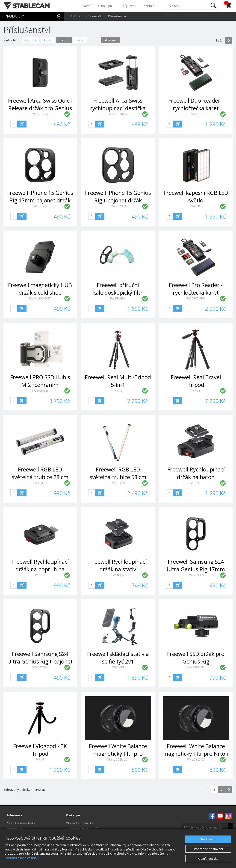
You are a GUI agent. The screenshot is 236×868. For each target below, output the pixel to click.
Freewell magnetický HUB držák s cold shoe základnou (40, 293)
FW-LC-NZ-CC (196, 759)
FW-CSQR (40, 575)
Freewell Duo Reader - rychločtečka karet (196, 104)
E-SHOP (76, 16)
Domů (87, 6)
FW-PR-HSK (118, 298)
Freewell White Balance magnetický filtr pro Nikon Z (196, 754)
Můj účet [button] (129, 6)
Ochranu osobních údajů (22, 858)
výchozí (30, 40)
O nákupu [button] (107, 6)
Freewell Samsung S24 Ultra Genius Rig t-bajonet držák (40, 662)
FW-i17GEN (40, 206)
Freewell (95, 16)
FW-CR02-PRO (196, 298)
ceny (80, 40)
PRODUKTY (14, 16)
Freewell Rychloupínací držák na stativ (118, 565)
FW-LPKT (196, 206)
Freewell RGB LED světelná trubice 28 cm (40, 473)
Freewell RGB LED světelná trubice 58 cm (118, 473)
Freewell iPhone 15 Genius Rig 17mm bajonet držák (40, 197)
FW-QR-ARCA (118, 114)
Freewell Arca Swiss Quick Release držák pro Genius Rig (40, 108)
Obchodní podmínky (79, 823)
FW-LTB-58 (118, 483)
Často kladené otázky (21, 823)
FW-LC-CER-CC (118, 759)
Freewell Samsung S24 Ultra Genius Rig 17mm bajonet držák (196, 569)
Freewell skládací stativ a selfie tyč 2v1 (118, 658)
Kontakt (149, 6)
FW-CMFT (118, 667)
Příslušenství (117, 16)
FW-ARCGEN (40, 114)
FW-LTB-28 (40, 483)
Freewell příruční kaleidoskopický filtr (118, 289)
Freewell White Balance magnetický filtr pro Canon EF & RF (118, 754)
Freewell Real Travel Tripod (196, 381)
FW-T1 (196, 391)
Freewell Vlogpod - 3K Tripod (40, 750)
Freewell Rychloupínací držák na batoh (196, 473)
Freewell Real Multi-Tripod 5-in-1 (118, 381)
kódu (48, 40)
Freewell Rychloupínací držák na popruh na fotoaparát (40, 569)
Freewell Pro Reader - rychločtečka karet (196, 289)
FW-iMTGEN (118, 206)
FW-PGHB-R (40, 391)
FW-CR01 (196, 114)
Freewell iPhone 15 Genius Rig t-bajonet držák (118, 197)
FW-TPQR (118, 575)
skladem (111, 40)
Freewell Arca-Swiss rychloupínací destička (118, 104)
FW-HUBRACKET (40, 298)
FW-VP (40, 759)
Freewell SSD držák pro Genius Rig (196, 658)
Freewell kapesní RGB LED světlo (196, 197)
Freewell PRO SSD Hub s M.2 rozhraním (40, 381)
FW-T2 (118, 391)
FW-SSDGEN (196, 667)
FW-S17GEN (196, 575)
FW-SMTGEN (40, 667)
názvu (64, 40)
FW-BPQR (196, 483)
